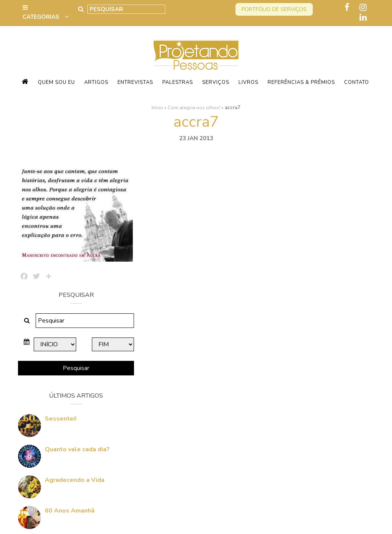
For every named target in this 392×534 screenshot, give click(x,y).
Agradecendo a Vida (320, 356)
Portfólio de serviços (274, 9)
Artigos (96, 82)
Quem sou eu (56, 82)
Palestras (178, 82)
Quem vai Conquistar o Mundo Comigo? (323, 421)
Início (157, 108)
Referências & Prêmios (301, 82)
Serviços (216, 82)
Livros (248, 82)
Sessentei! (306, 295)
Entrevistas (135, 82)
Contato (357, 82)
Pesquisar (318, 244)
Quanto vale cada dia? (322, 325)
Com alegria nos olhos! (194, 108)
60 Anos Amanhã (315, 387)
